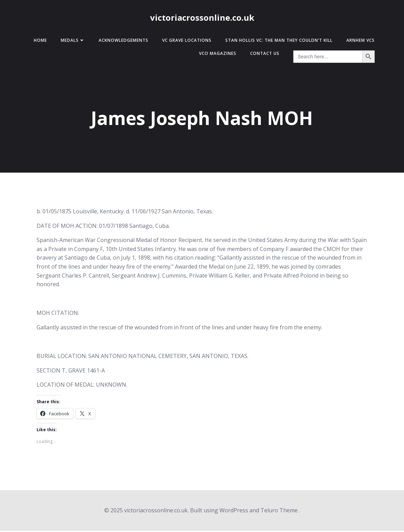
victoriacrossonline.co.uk (202, 18)
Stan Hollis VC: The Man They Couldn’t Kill (277, 41)
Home (39, 41)
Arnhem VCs (359, 41)
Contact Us (263, 54)
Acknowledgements (122, 41)
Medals (71, 41)
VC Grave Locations (185, 41)
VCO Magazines (216, 54)
